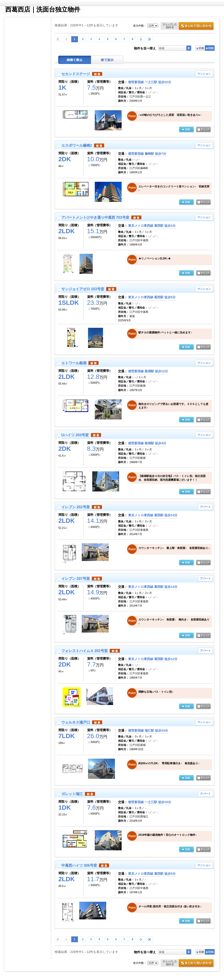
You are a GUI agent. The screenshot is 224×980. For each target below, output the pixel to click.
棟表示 (107, 60)
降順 (210, 48)
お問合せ (188, 26)
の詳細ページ (186, 130)
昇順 (200, 48)
